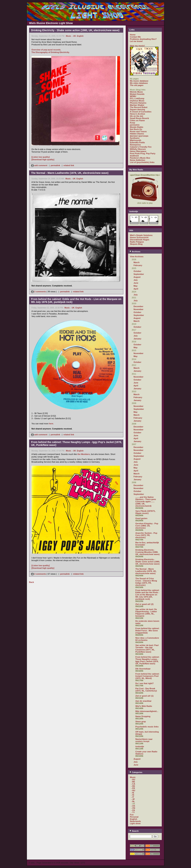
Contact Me (135, 37)
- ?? (133, 812)
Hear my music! (137, 46)
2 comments (39, 292)
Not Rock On (136, 129)
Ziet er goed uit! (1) (144, 696)
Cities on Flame (137, 120)
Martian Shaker (137, 105)
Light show (135, 823)
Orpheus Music (137, 101)
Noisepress (135, 145)
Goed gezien (141, 518)
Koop (132, 123)
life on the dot (136, 116)
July (136, 280)
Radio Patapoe (137, 242)
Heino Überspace (138, 151)
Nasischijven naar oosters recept (144, 740)
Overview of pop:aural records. (46, 50)
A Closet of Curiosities (141, 112)
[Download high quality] (43, 160)
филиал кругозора (139, 136)
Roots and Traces (138, 131)
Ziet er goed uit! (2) (144, 604)
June (136, 283)
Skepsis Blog (136, 244)
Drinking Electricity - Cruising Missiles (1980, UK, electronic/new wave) (147, 552)
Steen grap (141, 721)
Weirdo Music (136, 92)
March (136, 262)
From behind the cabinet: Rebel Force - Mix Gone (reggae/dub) (147, 631)
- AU (133, 779)
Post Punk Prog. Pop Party (143, 153)
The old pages (137, 85)
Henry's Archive (137, 114)
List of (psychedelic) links (142, 162)
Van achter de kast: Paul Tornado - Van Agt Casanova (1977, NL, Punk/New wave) (147, 649)
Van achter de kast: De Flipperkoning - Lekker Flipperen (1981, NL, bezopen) (146, 613)
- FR (133, 788)
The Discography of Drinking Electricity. (50, 52)
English (80, 36)
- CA (133, 784)
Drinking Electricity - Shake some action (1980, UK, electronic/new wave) (148, 562)
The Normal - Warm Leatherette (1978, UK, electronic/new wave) (146, 571)
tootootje (140, 746)
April (136, 289)
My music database (139, 81)
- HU (133, 790)
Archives (135, 252)
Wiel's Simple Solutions (141, 235)
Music (68, 36)
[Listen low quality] (41, 157)
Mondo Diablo (137, 127)
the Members (84, 454)
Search (134, 831)
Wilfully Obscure (138, 149)
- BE (133, 782)
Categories (136, 772)
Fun (132, 815)
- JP (133, 799)
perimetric (135, 125)
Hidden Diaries (137, 134)
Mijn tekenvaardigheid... (147, 711)
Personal (134, 817)
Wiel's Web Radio (144, 706)
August (137, 277)
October (137, 271)
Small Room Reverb (139, 118)
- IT (133, 797)
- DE (133, 786)
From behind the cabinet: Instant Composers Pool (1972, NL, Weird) (147, 676)
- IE (133, 793)
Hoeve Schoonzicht (139, 237)
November (138, 309)
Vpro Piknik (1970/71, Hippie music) (145, 512)
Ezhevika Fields (137, 142)
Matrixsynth (136, 140)
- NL (133, 801)
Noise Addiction (137, 160)
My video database (139, 83)
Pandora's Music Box (140, 158)
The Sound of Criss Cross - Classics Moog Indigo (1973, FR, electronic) (146, 582)
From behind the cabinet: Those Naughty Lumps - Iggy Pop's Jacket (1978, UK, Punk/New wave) (147, 660)
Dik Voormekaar (143, 669)
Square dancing (137, 109)
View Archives (137, 257)
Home (133, 35)
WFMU (133, 96)
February (138, 265)
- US (133, 806)
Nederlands (135, 821)
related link (69, 165)
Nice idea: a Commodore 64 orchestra (147, 639)
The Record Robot (139, 107)
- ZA (133, 810)
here (51, 424)
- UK (74, 36)
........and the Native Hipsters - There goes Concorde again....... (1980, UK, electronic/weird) (146, 501)
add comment (40, 165)
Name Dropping (143, 716)
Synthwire (135, 138)
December (138, 306)
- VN (133, 808)
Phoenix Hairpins (138, 103)
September (139, 274)
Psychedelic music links (147, 727)
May (135, 286)
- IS (133, 795)
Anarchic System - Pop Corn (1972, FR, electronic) (146, 535)
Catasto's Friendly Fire (141, 147)
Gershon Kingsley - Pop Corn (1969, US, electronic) (147, 526)
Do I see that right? (145, 683)
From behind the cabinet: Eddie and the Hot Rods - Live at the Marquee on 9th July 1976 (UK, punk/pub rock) (147, 595)
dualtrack (134, 156)
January (137, 339)
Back (31, 582)
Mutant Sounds (137, 94)
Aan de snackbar (143, 701)
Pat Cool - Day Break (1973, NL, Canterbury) (146, 690)
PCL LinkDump (137, 98)
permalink (55, 165)
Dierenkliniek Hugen (140, 240)
